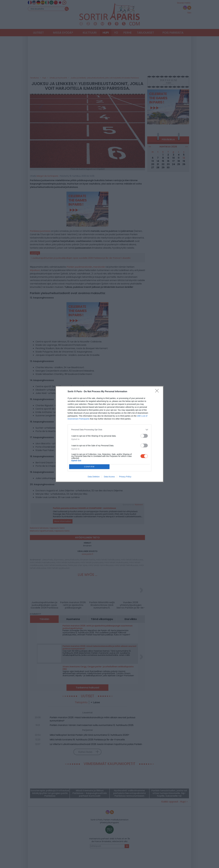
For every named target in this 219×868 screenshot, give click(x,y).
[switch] (144, 436)
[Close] (158, 392)
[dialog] (109, 434)
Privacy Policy (125, 477)
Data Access (109, 477)
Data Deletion (94, 477)
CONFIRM (89, 467)
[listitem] (109, 430)
